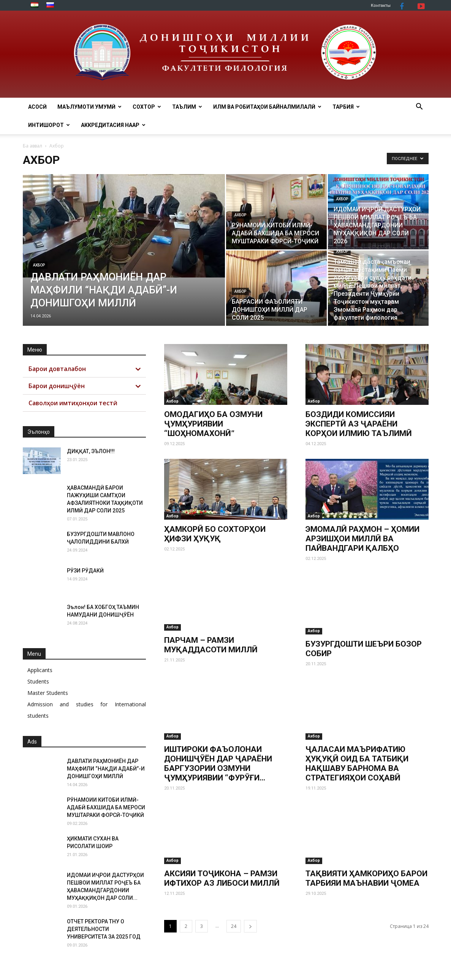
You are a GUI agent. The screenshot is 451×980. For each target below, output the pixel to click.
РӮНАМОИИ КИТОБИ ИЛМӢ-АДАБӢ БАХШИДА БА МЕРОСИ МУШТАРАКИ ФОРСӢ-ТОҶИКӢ (106, 807)
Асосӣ (37, 107)
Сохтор (147, 107)
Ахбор (39, 265)
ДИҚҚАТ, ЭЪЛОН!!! (91, 451)
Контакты (381, 6)
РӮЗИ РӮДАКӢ (85, 571)
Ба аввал (32, 146)
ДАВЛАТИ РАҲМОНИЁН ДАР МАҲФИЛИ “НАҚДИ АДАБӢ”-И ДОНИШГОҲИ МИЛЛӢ (106, 769)
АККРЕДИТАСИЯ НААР (113, 125)
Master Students (48, 693)
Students (38, 681)
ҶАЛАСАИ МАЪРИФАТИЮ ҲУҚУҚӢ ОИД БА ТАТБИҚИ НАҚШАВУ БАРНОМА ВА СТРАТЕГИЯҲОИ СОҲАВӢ (357, 764)
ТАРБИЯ (346, 107)
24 (234, 926)
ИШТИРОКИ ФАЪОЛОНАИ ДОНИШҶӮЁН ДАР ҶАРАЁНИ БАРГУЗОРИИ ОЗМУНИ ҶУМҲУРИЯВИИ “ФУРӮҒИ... (218, 764)
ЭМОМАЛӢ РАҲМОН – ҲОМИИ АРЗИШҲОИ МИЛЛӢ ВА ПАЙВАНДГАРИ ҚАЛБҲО (362, 539)
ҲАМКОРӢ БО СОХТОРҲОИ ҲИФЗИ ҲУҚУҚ (215, 534)
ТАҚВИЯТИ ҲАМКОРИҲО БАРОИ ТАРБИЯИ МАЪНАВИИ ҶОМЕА (366, 878)
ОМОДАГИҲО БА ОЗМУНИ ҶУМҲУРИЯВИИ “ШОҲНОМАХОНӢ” (213, 424)
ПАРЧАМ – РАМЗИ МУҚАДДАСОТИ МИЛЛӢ (211, 649)
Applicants (40, 670)
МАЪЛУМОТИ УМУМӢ (89, 107)
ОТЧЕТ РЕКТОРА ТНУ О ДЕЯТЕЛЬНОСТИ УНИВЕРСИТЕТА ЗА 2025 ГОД (104, 929)
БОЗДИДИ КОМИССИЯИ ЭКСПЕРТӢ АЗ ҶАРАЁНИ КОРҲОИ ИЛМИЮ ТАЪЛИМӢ (359, 424)
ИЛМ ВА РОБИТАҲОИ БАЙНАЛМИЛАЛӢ (267, 107)
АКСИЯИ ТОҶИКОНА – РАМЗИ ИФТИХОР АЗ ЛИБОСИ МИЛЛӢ (222, 878)
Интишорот (49, 125)
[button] (419, 107)
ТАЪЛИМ (187, 107)
